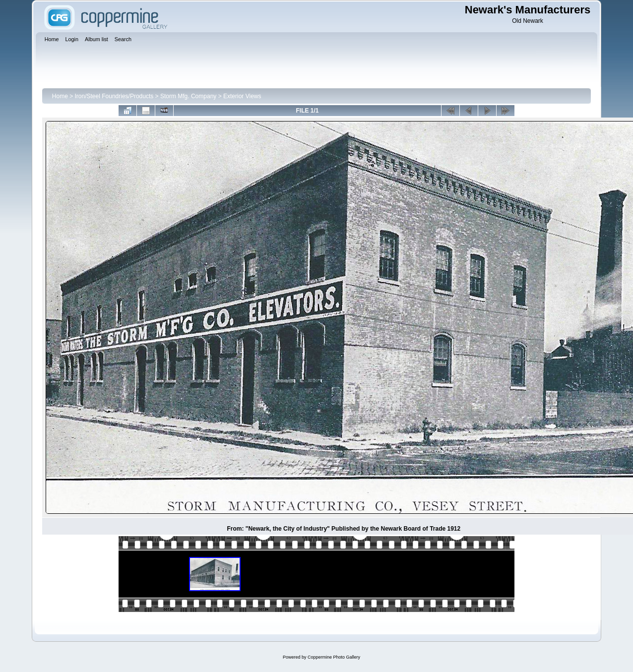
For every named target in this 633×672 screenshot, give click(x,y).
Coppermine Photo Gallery (334, 657)
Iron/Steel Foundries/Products (114, 96)
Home (60, 96)
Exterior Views (242, 96)
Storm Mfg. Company (188, 96)
